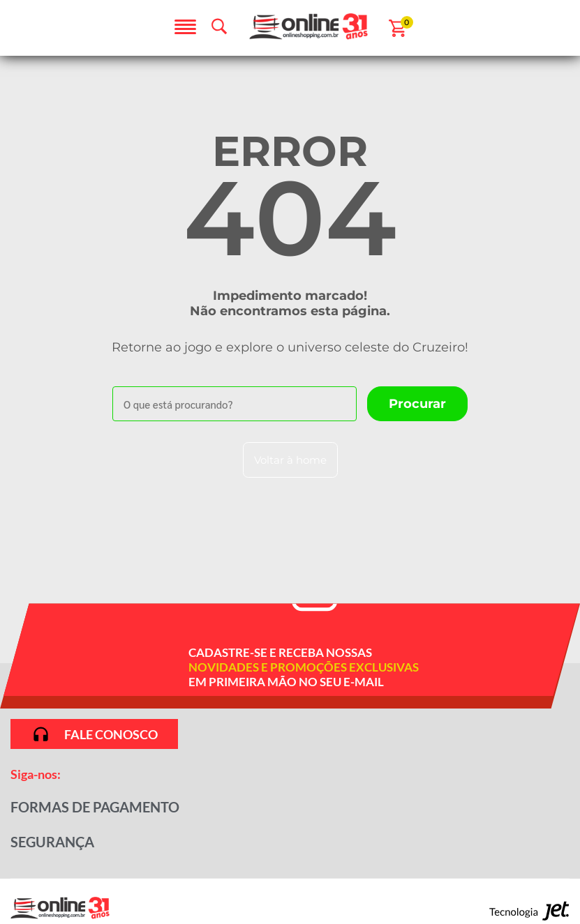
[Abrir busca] (219, 26)
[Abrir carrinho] (397, 28)
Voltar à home (290, 460)
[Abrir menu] (185, 28)
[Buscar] (417, 404)
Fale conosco (95, 734)
